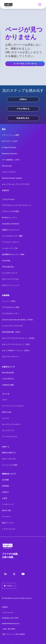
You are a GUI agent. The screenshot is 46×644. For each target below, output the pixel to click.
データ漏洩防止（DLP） (11, 160)
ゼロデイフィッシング (11, 285)
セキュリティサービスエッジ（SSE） (16, 344)
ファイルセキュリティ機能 (12, 236)
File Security (7, 166)
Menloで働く (7, 510)
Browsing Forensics (10, 153)
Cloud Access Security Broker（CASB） (18, 320)
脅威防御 (5, 190)
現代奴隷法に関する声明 (10, 618)
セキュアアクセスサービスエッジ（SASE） (19, 338)
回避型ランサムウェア (11, 230)
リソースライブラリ (10, 437)
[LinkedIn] (5, 574)
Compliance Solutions (11, 224)
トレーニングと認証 (10, 465)
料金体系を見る (23, 118)
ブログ (5, 400)
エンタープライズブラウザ (12, 326)
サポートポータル (9, 459)
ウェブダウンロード (10, 273)
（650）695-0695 (9, 629)
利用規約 (5, 607)
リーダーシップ (8, 504)
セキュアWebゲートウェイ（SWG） (16, 350)
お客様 (5, 498)
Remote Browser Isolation (12, 178)
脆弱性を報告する (9, 453)
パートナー (6, 517)
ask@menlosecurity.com (11, 623)
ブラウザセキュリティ (11, 313)
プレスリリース (8, 430)
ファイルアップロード (11, 242)
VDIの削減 (6, 261)
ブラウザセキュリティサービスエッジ (17, 205)
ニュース (5, 418)
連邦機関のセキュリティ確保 (13, 254)
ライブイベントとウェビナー (13, 406)
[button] (39, 4)
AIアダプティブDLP (10, 141)
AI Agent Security (9, 147)
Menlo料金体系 (8, 373)
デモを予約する (23, 109)
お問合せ (23, 99)
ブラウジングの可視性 (11, 211)
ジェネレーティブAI (10, 248)
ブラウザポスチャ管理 (11, 307)
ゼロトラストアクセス (11, 279)
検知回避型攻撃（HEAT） (12, 332)
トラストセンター (9, 529)
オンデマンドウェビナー (11, 424)
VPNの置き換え (8, 267)
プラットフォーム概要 (11, 135)
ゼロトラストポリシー (11, 356)
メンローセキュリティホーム (25, 64)
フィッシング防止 (9, 301)
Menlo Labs (7, 412)
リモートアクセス (9, 172)
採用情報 (5, 486)
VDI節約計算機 (8, 385)
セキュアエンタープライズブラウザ (16, 184)
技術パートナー (8, 523)
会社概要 (5, 480)
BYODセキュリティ (10, 217)
